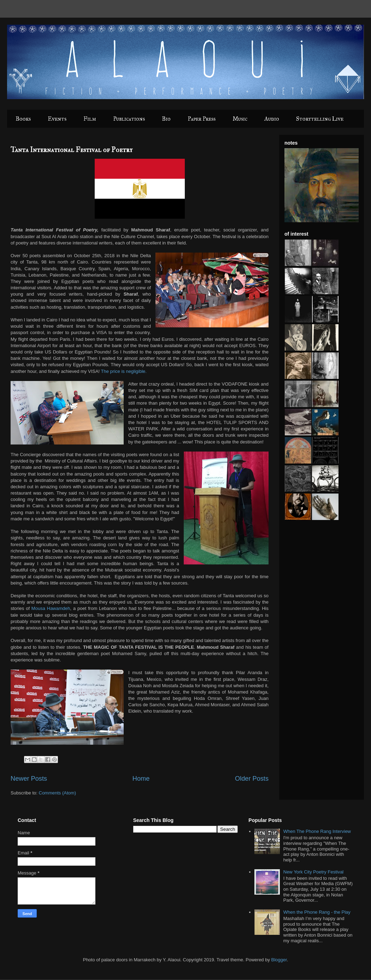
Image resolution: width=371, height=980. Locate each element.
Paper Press (202, 119)
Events (57, 119)
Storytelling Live (320, 119)
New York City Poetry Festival (314, 872)
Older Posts (252, 779)
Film (90, 119)
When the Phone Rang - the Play (317, 912)
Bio (166, 119)
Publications (129, 119)
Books (23, 119)
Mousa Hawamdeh (51, 608)
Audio (272, 119)
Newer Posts (29, 779)
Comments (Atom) (57, 793)
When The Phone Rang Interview (317, 831)
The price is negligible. (125, 371)
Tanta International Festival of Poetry (72, 150)
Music (240, 119)
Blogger (279, 960)
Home (141, 779)
